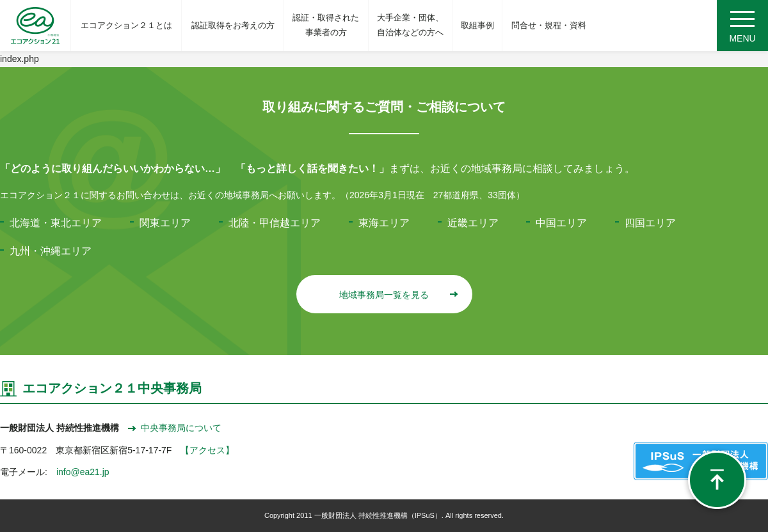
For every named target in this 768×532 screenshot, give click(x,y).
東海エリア (384, 223)
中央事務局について (175, 428)
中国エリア (561, 223)
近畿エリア (473, 223)
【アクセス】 (207, 450)
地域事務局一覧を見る (398, 295)
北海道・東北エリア (56, 223)
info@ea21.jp (83, 472)
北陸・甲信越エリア (275, 223)
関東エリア (165, 223)
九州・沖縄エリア (51, 251)
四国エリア (650, 223)
